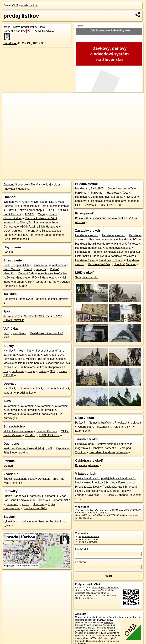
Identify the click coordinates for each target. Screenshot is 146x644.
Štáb (22, 286)
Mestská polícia (13, 363)
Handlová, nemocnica (102, 239)
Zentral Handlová (17, 278)
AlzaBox (80, 222)
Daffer (10, 210)
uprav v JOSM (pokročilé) (116, 510)
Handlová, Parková (126, 244)
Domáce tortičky (44, 202)
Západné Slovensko (16, 185)
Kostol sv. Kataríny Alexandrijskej (24, 448)
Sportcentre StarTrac (37, 316)
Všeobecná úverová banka (107, 197)
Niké (6, 338)
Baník (7, 252)
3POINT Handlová (43, 278)
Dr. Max (30, 435)
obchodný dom (12, 218)
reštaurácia (59, 265)
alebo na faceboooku (89, 539)
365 (53, 371)
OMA (15, 5)
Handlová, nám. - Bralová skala (94, 444)
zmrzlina (20, 235)
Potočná (118, 427)
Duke (49, 210)
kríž (50, 448)
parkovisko (10, 406)
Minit (28, 202)
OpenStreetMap (86, 176)
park (6, 333)
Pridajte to (80, 641)
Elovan (53, 214)
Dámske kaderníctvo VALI (41, 218)
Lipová (137, 423)
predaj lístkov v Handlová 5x (118, 478)
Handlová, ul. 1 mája (88, 252)
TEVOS (29, 214)
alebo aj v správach (88, 542)
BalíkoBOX (97, 189)
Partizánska (102, 427)
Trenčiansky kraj (41, 185)
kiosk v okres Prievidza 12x (92, 483)
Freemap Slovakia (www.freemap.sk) (94, 624)
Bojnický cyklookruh (87, 465)
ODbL (101, 620)
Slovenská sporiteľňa (48, 351)
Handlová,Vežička (99, 264)
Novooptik (10, 222)
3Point (28, 269)
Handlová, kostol (45, 299)
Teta (44, 206)
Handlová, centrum (15, 388)
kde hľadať (82, 549)
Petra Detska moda (15, 239)
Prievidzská (122, 423)
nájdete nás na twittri (89, 536)
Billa (22, 222)
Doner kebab (41, 265)
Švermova (81, 431)
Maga (41, 214)
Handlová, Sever (114, 252)
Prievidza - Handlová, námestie (108, 452)
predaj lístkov (29, 5)
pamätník (35, 496)
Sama (7, 235)
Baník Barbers (12, 214)
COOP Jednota (13, 231)
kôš (21, 351)
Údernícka (84, 427)
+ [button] (8, 99)
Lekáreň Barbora (47, 431)
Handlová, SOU (129, 239)
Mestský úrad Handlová (40, 359)
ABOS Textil (27, 227)
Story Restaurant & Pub (42, 282)
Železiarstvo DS (51, 231)
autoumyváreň (29, 414)
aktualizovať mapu (94, 510)
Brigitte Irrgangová (15, 496)
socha (25, 504)
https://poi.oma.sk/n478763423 (129, 176)
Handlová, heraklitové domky (93, 244)
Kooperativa (56, 367)
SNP (130, 427)
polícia (43, 371)
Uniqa (31, 371)
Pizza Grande (12, 269)
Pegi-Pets (35, 235)
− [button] (8, 104)
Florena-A (32, 231)
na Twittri (103, 590)
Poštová (80, 423)
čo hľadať (81, 562)
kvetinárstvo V (12, 202)
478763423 (135, 510)
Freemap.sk (103, 176)
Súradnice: (10, 43)
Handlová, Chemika (111, 260)
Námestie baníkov (17, 31)
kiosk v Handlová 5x (87, 478)
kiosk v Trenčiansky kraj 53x (110, 487)
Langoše (41, 269)
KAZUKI (61, 210)
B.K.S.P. (8, 375)
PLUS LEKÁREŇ (49, 435)
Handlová (24, 189)
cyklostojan (10, 521)
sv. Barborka (40, 500)
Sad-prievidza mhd (87, 277)
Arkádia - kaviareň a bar (53, 273)
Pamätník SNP (61, 500)
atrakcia (63, 299)
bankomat (9, 355)
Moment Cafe (26, 273)
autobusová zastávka (118, 248)
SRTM (93, 638)
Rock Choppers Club (16, 265)
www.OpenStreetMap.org (115, 617)
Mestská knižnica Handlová (46, 333)
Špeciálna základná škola (19, 479)
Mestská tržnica (60, 206)
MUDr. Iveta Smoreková (18, 431)
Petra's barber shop (30, 210)
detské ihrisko (12, 316)
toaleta (63, 371)
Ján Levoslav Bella (36, 508)
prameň (19, 282)
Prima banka (34, 363)
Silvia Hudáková (48, 227)
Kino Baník (19, 333)
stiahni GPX (81, 515)
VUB (18, 367)
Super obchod (53, 235)
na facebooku (99, 588)
